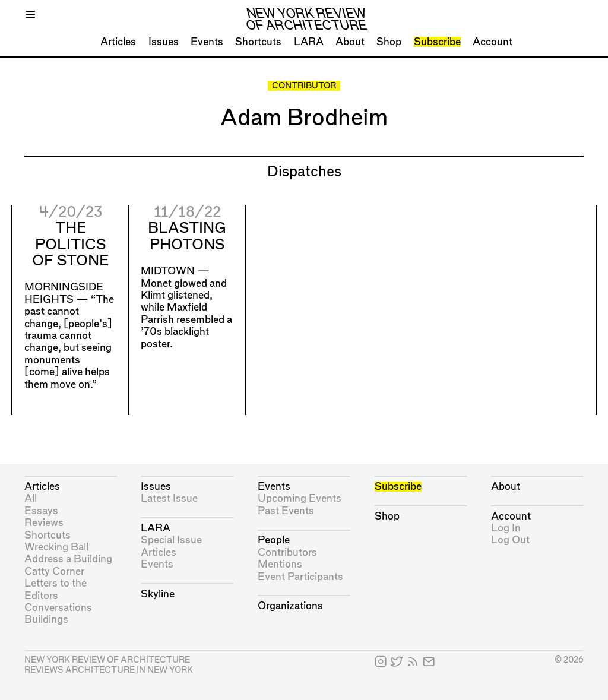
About (350, 42)
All (31, 498)
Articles (118, 42)
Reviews (44, 523)
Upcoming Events (300, 498)
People (274, 540)
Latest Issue (169, 498)
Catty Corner (54, 571)
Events (207, 42)
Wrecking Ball (56, 547)
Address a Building (68, 559)
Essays (41, 511)
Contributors (287, 552)
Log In (506, 528)
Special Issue (171, 540)
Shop (389, 42)
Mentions (280, 564)
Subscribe (437, 42)
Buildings (46, 620)
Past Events (286, 511)
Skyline (158, 594)
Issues (164, 42)
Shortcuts (258, 42)
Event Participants (300, 577)
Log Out (510, 540)
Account (493, 42)
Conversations (58, 608)
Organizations (290, 606)
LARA (309, 42)
